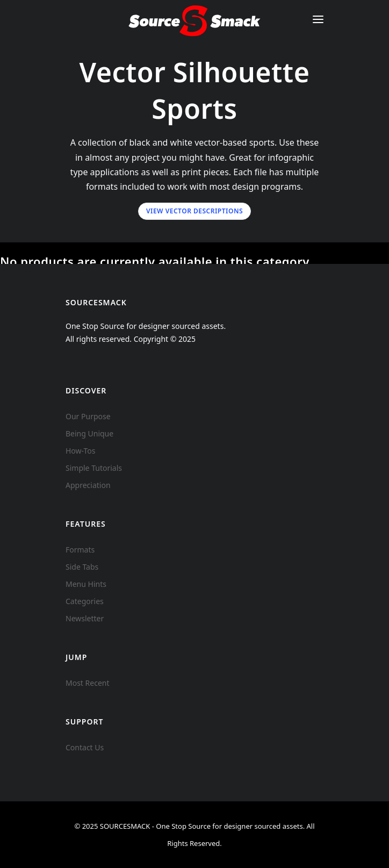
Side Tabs (82, 567)
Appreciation (88, 485)
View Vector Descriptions (195, 211)
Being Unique (89, 433)
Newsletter (85, 618)
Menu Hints (86, 584)
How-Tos (81, 451)
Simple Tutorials (94, 468)
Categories (85, 601)
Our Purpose (88, 416)
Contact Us (85, 747)
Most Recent (88, 683)
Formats (80, 550)
